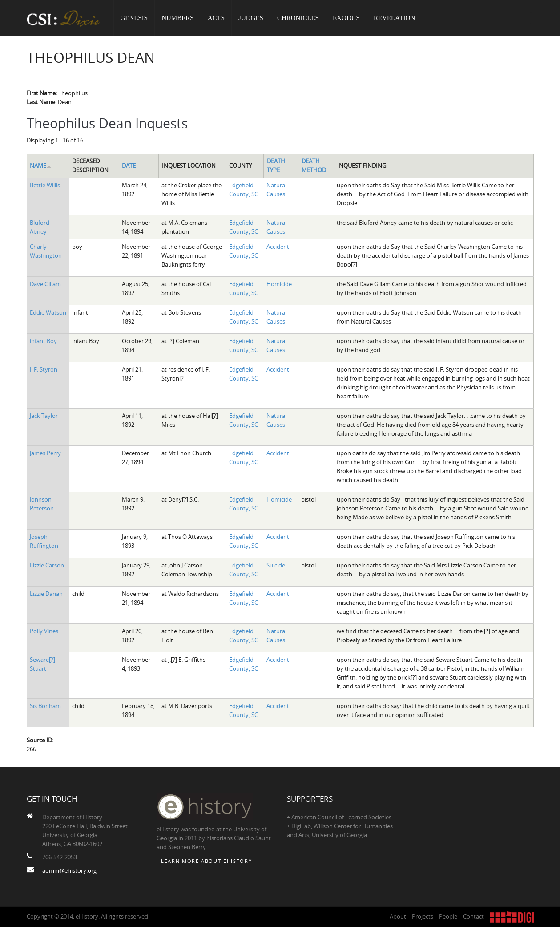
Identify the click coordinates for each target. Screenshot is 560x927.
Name (41, 166)
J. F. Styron (44, 369)
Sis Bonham (45, 706)
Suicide (276, 565)
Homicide (279, 284)
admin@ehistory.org (69, 870)
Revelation (394, 18)
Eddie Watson (48, 312)
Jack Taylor (44, 416)
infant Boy (43, 341)
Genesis (134, 18)
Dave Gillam (45, 284)
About (398, 916)
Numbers (178, 18)
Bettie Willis (45, 185)
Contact (473, 916)
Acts (216, 18)
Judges (251, 18)
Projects (423, 916)
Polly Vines (44, 631)
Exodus (346, 18)
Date (129, 166)
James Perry (45, 453)
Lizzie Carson (47, 565)
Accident (278, 247)
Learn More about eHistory (206, 861)
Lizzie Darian (46, 594)
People (448, 916)
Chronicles (298, 18)
